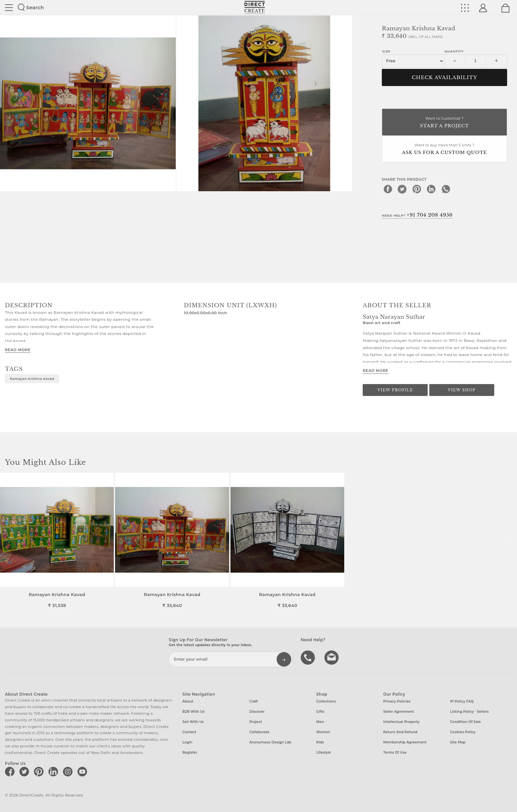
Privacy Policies (397, 701)
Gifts (320, 712)
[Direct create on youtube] (83, 771)
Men (320, 722)
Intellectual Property (401, 722)
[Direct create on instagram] (69, 771)
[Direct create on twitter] (25, 771)
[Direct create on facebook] (11, 771)
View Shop (462, 390)
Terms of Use (395, 752)
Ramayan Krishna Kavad (32, 378)
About (188, 701)
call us (309, 657)
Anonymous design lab (270, 742)
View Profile (395, 390)
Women (323, 732)
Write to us (332, 657)
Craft (254, 701)
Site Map (458, 742)
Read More (18, 350)
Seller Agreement (399, 712)
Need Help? (417, 215)
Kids (320, 742)
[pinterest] (417, 189)
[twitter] (402, 189)
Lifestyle (324, 752)
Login (187, 742)
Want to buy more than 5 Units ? (444, 150)
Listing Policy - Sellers (469, 712)
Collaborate (259, 732)
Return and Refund (400, 732)
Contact (189, 732)
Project (256, 722)
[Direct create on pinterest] (40, 771)
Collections (326, 701)
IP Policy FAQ (462, 701)
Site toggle (9, 8)
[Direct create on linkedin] (54, 771)
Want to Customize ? (444, 123)
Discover (257, 712)
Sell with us (193, 722)
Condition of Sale (465, 722)
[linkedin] (431, 189)
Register (190, 752)
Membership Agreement (405, 742)
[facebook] (388, 189)
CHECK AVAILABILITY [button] (445, 77)
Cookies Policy (463, 732)
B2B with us (193, 712)
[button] (509, 540)
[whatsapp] (446, 189)
